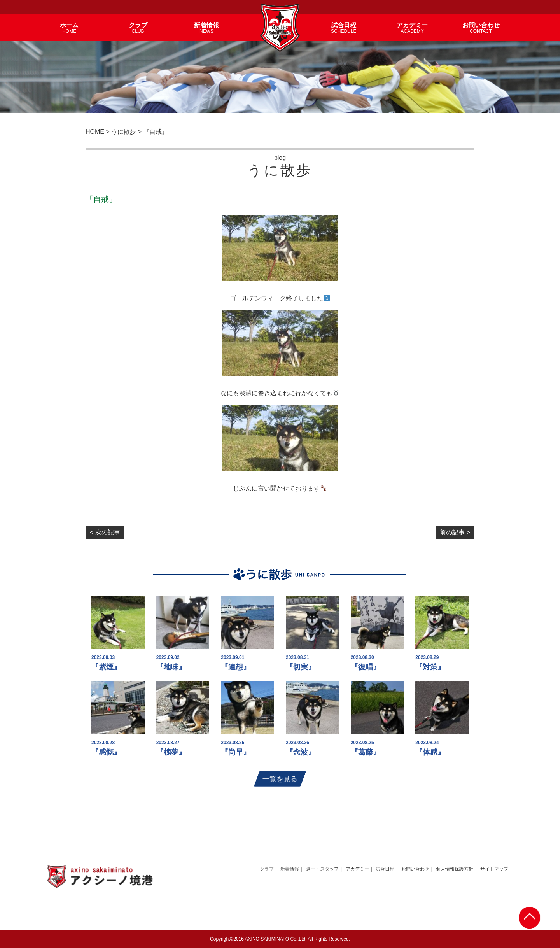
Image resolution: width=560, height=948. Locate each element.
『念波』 (301, 752)
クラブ (267, 869)
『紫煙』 (106, 667)
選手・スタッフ (322, 869)
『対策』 (430, 667)
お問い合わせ (415, 869)
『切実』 (301, 667)
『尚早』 (236, 752)
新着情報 (290, 869)
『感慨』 (106, 752)
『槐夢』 (171, 752)
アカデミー (357, 869)
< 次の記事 (105, 532)
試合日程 (385, 869)
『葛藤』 (366, 752)
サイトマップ (494, 869)
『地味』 (171, 667)
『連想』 (236, 667)
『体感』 (430, 752)
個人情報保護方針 (455, 869)
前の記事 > (455, 532)
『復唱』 (366, 667)
